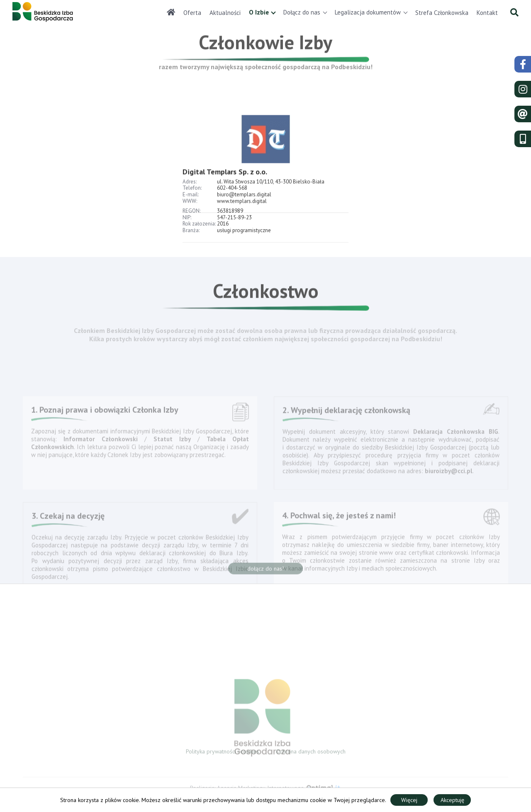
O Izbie (259, 12)
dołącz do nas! (265, 571)
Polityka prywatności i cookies (223, 753)
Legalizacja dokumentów (368, 12)
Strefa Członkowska (442, 13)
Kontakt (487, 13)
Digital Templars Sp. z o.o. (225, 182)
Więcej (409, 800)
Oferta (192, 13)
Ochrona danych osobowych (311, 753)
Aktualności (225, 13)
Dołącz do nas (302, 12)
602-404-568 (232, 199)
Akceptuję (452, 800)
